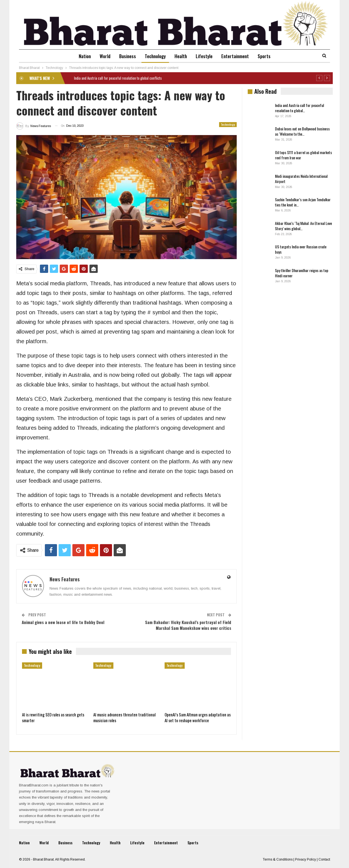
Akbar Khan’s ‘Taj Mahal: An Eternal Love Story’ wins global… (303, 226)
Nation (81, 56)
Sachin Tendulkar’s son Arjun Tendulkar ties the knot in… (303, 202)
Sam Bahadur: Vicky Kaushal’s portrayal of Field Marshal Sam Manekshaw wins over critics (188, 625)
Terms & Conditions (278, 859)
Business (126, 56)
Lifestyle (206, 56)
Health (181, 56)
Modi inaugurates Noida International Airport (301, 179)
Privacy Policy (306, 859)
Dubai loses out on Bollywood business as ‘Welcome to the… (302, 131)
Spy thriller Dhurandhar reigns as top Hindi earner (302, 273)
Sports (268, 56)
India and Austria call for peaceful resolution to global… (299, 108)
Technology (155, 56)
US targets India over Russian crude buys (301, 249)
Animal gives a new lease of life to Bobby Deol (63, 622)
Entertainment (238, 56)
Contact (324, 859)
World (102, 56)
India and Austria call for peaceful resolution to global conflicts (118, 78)
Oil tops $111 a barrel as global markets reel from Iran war (303, 155)
